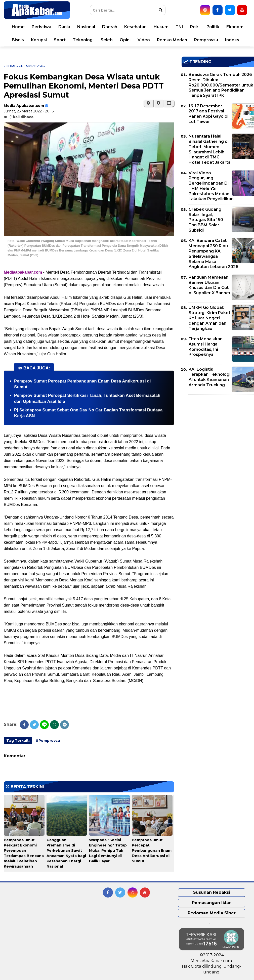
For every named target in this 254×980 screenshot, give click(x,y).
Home (18, 27)
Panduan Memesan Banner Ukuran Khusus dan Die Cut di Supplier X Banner (210, 285)
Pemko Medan (172, 40)
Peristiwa (41, 27)
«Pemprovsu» (32, 66)
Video (144, 40)
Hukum (161, 27)
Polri (195, 27)
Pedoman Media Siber (212, 913)
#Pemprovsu (48, 741)
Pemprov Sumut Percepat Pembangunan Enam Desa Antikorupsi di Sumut (152, 850)
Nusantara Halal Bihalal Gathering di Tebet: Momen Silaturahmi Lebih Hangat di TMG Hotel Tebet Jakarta (210, 149)
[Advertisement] (218, 434)
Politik (213, 27)
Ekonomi (235, 27)
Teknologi (83, 40)
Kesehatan (135, 27)
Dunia (64, 27)
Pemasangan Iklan (212, 903)
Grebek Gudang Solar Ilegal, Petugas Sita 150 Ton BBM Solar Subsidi (206, 220)
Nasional (86, 27)
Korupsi (39, 40)
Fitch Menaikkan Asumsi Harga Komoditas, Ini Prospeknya (206, 347)
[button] (169, 103)
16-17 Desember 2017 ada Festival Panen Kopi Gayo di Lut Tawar (208, 114)
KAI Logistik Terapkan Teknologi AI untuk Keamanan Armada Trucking (209, 377)
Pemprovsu (206, 40)
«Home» (11, 66)
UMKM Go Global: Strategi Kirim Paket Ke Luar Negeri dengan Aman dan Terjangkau (209, 318)
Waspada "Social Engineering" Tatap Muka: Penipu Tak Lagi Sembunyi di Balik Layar (108, 850)
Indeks (232, 40)
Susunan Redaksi (212, 892)
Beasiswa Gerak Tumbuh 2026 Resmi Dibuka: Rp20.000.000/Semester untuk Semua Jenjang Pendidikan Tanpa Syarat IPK (221, 85)
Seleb (107, 40)
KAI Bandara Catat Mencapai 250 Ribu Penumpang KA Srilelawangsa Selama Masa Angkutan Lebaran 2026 (214, 254)
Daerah (110, 27)
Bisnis (18, 40)
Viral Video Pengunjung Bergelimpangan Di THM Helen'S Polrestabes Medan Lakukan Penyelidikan (211, 186)
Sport (60, 40)
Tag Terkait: (18, 741)
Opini (125, 40)
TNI (179, 27)
